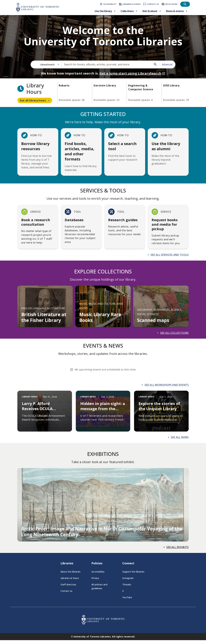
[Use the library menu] (105, 11)
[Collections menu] (129, 11)
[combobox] (50, 64)
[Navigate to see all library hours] (35, 100)
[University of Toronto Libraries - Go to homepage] (103, 623)
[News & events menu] (177, 11)
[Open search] (185, 4)
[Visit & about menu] (152, 11)
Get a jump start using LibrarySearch (132, 73)
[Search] (155, 64)
